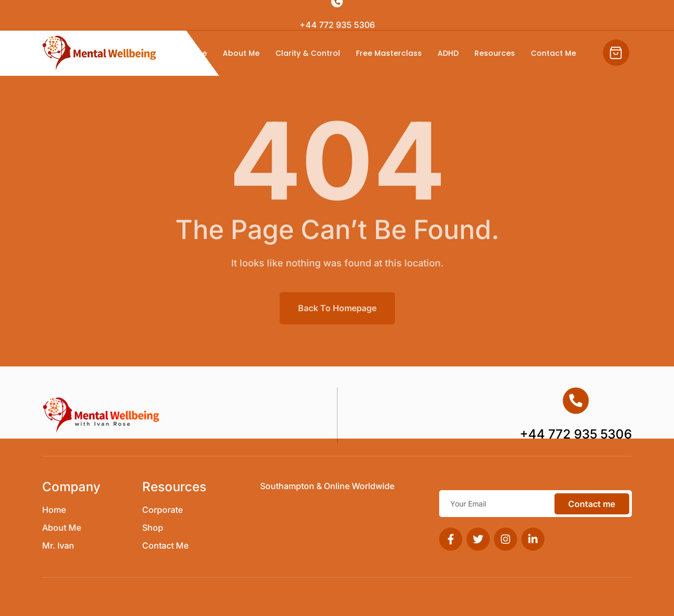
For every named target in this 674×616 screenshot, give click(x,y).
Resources (495, 53)
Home (196, 53)
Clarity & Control (308, 53)
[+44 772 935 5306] (576, 401)
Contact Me (553, 53)
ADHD (448, 53)
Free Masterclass (389, 53)
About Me (241, 53)
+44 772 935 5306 (337, 25)
